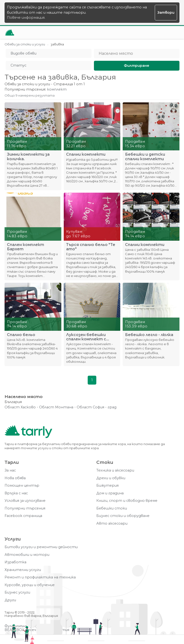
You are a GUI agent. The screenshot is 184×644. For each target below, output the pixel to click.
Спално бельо (21, 335)
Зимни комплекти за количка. (28, 157)
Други (10, 600)
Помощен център (22, 486)
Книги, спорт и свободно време (127, 501)
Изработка (15, 562)
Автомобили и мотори (27, 555)
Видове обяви (23, 53)
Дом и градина (110, 493)
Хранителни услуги (23, 570)
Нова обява (15, 478)
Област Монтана (56, 407)
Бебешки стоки (112, 508)
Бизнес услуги (17, 592)
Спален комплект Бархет (26, 247)
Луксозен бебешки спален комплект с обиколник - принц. (86, 337)
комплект (57, 89)
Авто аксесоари (112, 524)
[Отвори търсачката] (161, 32)
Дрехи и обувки (111, 478)
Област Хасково (20, 407)
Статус (18, 65)
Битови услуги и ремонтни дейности (41, 547)
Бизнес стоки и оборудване (123, 516)
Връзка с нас (16, 493)
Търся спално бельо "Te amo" (91, 247)
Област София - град (97, 407)
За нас (10, 470)
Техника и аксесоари (115, 470)
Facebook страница (23, 516)
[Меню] (173, 32)
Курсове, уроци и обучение (30, 585)
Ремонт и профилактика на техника (40, 577)
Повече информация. (26, 18)
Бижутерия (107, 486)
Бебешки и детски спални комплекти (145, 157)
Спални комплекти (86, 154)
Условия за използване (25, 501)
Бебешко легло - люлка (149, 335)
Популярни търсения (25, 508)
